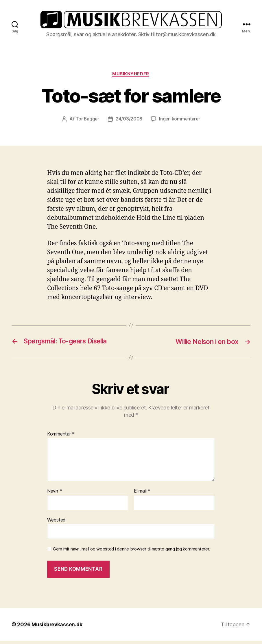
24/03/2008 (129, 122)
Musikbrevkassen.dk (57, 628)
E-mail (142, 495)
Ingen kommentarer (180, 122)
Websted (56, 523)
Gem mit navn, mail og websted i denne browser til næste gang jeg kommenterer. (131, 552)
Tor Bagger (87, 122)
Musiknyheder (131, 77)
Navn (55, 495)
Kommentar (61, 437)
